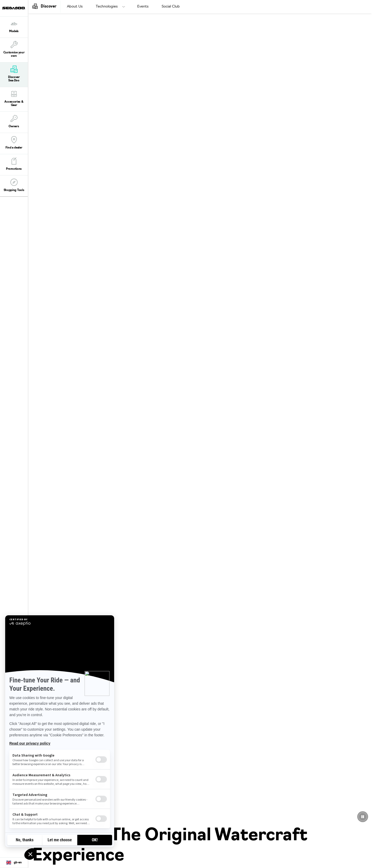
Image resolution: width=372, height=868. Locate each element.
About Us (75, 7)
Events (143, 7)
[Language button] (14, 863)
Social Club (171, 7)
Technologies (107, 7)
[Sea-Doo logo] (14, 8)
